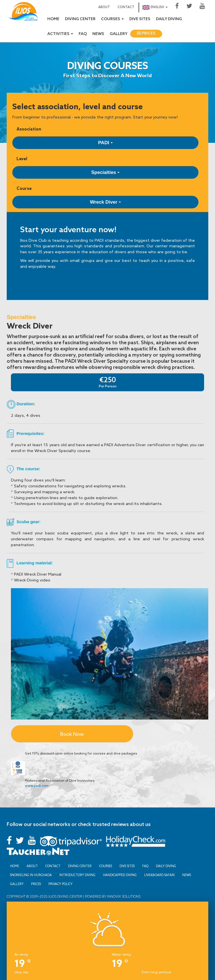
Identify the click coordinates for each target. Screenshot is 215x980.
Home (53, 19)
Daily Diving (169, 19)
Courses (106, 866)
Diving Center (80, 19)
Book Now (72, 734)
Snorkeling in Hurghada (31, 875)
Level (22, 159)
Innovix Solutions (123, 896)
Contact (126, 7)
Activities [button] (60, 34)
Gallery (119, 34)
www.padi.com (37, 785)
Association (29, 129)
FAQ (83, 34)
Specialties (106, 172)
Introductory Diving (77, 875)
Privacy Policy (60, 884)
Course (24, 188)
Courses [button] (112, 19)
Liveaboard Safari (159, 875)
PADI (105, 143)
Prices (146, 33)
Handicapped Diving (120, 875)
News (98, 34)
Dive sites (140, 19)
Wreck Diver (105, 202)
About (104, 7)
